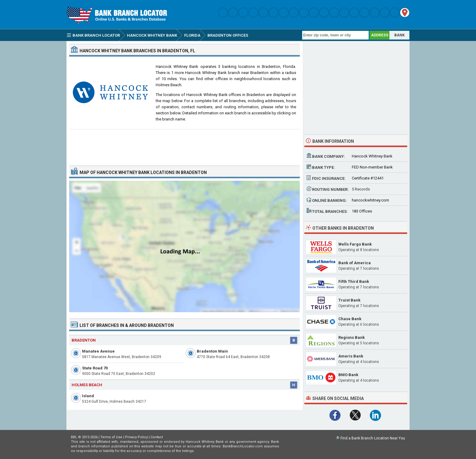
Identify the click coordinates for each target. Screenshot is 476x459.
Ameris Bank (351, 356)
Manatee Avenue (98, 351)
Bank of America (355, 263)
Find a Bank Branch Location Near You (373, 438)
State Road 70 (95, 368)
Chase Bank (350, 319)
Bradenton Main (212, 351)
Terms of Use (111, 437)
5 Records (361, 189)
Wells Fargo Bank (355, 244)
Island (88, 396)
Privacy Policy (136, 437)
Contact (157, 437)
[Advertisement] (184, 145)
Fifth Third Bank (354, 281)
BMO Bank (348, 375)
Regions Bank (351, 337)
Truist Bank (349, 300)
